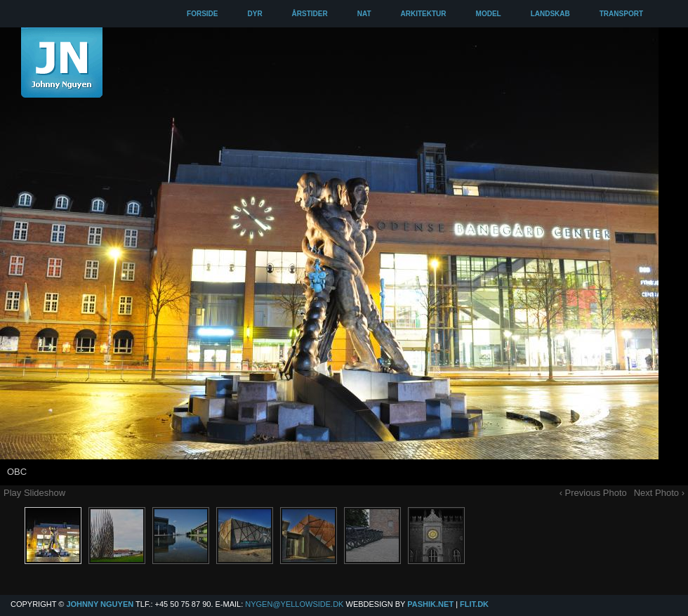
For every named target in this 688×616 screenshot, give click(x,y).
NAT (364, 14)
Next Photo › (659, 493)
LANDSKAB (550, 14)
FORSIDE (202, 14)
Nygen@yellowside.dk (294, 604)
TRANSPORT (621, 14)
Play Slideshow (34, 493)
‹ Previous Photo (593, 493)
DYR (254, 14)
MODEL (489, 14)
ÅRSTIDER (310, 14)
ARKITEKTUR (424, 14)
